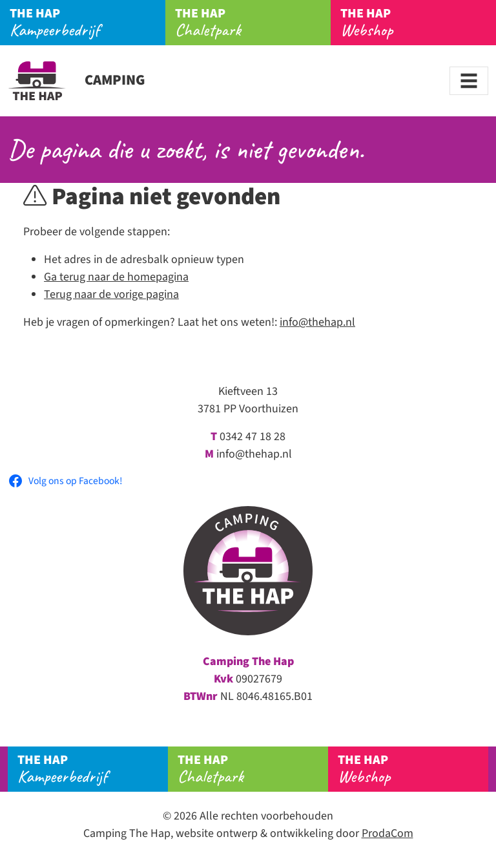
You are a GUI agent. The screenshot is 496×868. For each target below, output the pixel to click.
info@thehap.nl (317, 322)
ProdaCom (387, 833)
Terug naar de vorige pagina (111, 294)
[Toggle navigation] (469, 81)
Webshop (418, 23)
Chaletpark (253, 23)
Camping (77, 80)
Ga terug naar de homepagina (116, 277)
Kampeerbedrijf (88, 23)
